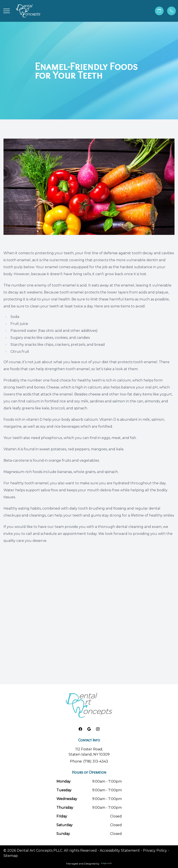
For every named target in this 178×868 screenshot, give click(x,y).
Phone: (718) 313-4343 (89, 761)
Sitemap (11, 856)
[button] (7, 11)
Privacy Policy (155, 850)
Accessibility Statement (120, 850)
